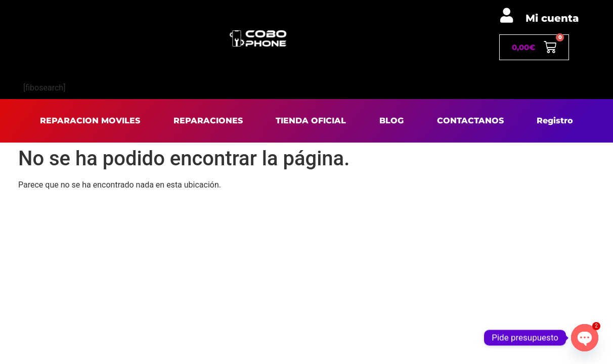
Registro (555, 121)
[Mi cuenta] (507, 15)
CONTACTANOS (470, 121)
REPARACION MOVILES (90, 121)
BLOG (391, 121)
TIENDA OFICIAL (311, 121)
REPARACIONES (208, 121)
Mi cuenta (552, 18)
